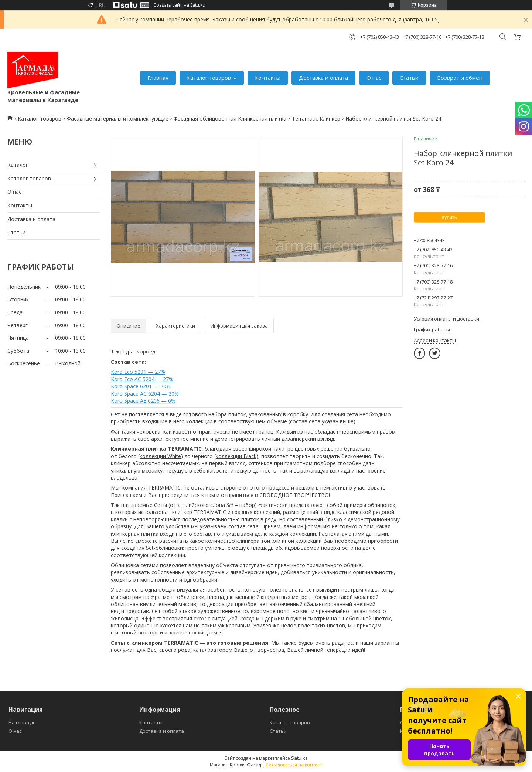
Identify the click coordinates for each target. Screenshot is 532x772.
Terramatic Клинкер (316, 118)
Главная (158, 78)
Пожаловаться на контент (294, 765)
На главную (22, 722)
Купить (449, 217)
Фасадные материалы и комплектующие (118, 118)
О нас (374, 78)
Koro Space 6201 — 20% (141, 386)
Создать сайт (168, 5)
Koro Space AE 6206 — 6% (143, 401)
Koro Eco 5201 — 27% (138, 372)
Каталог (18, 165)
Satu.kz (299, 758)
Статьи (409, 78)
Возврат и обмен (460, 78)
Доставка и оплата (323, 78)
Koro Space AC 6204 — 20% (145, 394)
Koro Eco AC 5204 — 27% (142, 379)
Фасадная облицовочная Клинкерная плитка (230, 118)
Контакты (268, 78)
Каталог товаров (209, 78)
